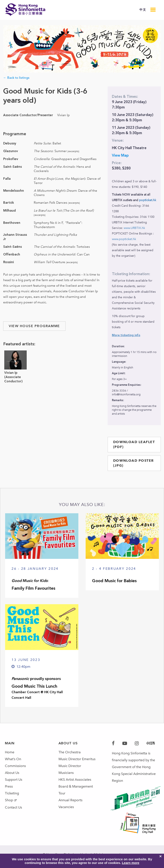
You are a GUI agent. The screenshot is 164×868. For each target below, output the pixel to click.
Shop (9, 800)
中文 (143, 10)
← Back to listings (16, 78)
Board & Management (76, 786)
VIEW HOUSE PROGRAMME (34, 326)
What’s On (13, 759)
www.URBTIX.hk (134, 228)
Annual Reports (70, 800)
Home (10, 752)
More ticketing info (126, 335)
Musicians (66, 773)
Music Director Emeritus (77, 759)
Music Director (70, 766)
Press (9, 786)
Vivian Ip (11, 373)
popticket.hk (148, 200)
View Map (120, 155)
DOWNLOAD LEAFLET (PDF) (134, 444)
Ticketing (12, 793)
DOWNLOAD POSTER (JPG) (134, 463)
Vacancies (66, 807)
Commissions (15, 766)
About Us (12, 773)
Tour (62, 793)
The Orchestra (70, 752)
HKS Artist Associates (75, 780)
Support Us (14, 780)
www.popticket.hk (124, 239)
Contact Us (13, 807)
